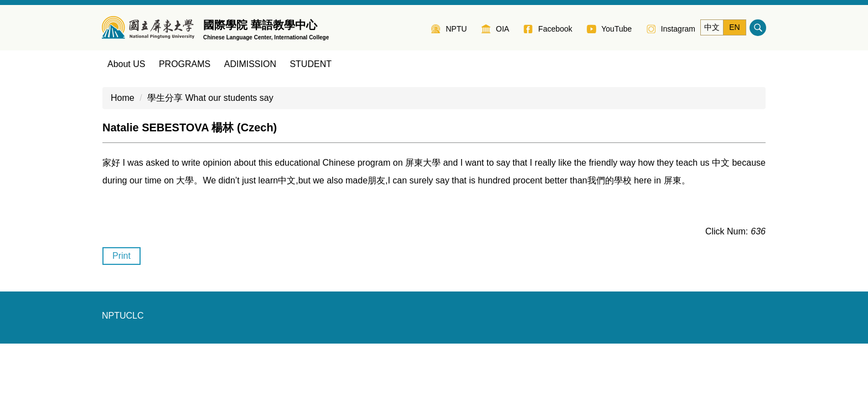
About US (126, 64)
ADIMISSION (250, 64)
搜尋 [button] (758, 28)
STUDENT (311, 64)
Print (122, 256)
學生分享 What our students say (210, 98)
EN (734, 27)
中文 (712, 27)
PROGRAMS (185, 64)
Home (123, 98)
